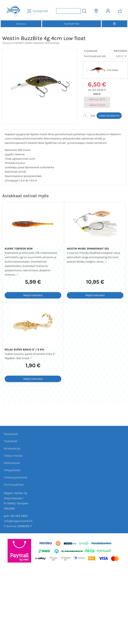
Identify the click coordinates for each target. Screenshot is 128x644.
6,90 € (122, 56)
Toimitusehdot (14, 485)
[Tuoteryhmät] (38, 11)
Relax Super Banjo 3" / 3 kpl (25, 350)
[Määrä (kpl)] (87, 116)
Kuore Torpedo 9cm (19, 249)
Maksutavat (12, 463)
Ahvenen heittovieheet (47, 43)
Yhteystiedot (12, 470)
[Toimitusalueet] (96, 11)
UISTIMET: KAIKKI (23, 43)
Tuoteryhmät (72, 24)
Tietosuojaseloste (16, 477)
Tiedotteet (11, 441)
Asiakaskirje (12, 448)
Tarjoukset (11, 434)
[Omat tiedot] (108, 11)
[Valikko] (114, 24)
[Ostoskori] (120, 11)
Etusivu (21, 24)
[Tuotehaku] (69, 11)
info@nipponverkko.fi (18, 521)
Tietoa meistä (13, 456)
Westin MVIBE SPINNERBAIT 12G (88, 249)
